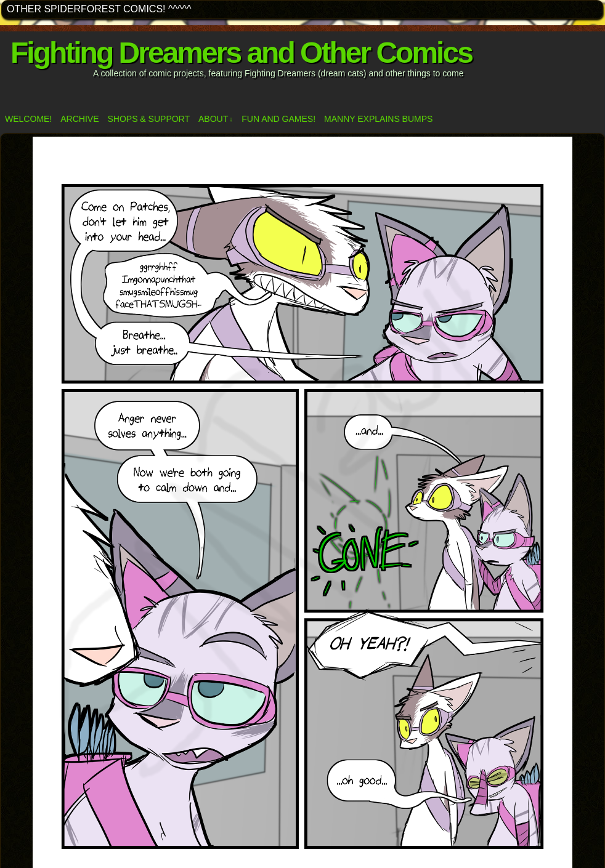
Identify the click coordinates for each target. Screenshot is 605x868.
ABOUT (216, 119)
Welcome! (28, 119)
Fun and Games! (278, 119)
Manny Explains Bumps (378, 119)
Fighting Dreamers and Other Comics (241, 53)
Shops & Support (148, 119)
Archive (79, 119)
